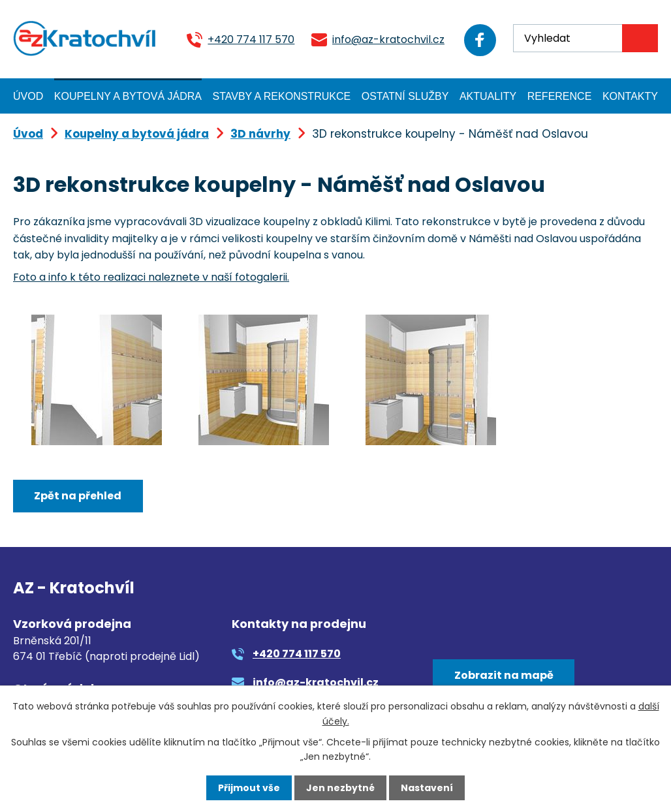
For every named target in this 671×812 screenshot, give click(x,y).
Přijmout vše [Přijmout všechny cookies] (249, 788)
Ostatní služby (405, 96)
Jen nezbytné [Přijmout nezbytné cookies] (340, 788)
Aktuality (488, 96)
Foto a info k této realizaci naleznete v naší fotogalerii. (151, 277)
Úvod (28, 96)
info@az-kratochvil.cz (386, 39)
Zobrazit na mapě (504, 675)
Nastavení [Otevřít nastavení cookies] (427, 788)
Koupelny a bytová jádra (128, 96)
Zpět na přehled (78, 496)
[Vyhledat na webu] (585, 38)
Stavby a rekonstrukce (282, 96)
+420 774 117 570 (249, 39)
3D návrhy (260, 134)
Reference (560, 96)
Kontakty (630, 96)
